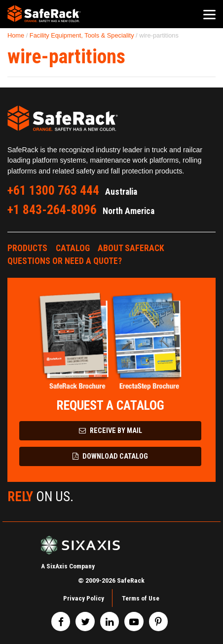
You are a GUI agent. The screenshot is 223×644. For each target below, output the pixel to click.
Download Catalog (110, 456)
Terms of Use (141, 598)
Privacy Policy (84, 598)
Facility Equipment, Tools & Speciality (82, 35)
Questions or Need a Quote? (65, 261)
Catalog (73, 248)
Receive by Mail (111, 431)
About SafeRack (131, 248)
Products (27, 248)
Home (16, 35)
